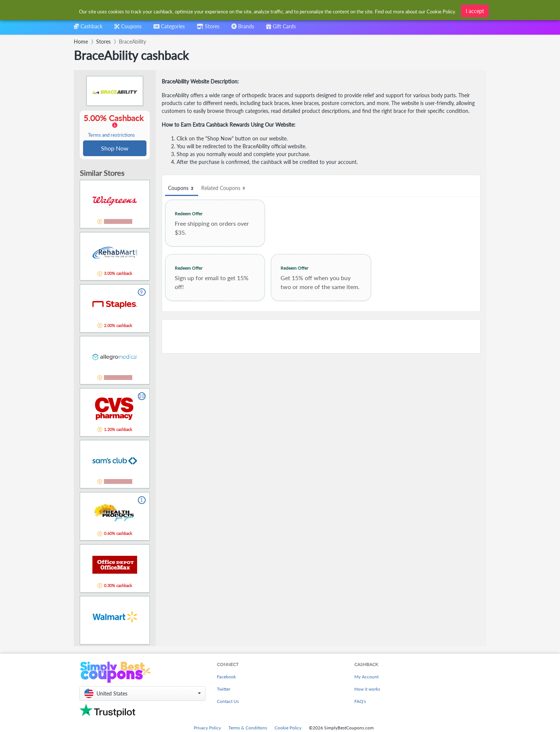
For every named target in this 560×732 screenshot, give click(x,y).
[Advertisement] (321, 336)
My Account (366, 677)
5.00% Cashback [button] (115, 126)
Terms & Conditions (248, 728)
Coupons (182, 188)
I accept (475, 11)
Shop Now (115, 148)
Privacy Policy (207, 728)
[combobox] (169, 29)
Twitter (224, 690)
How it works (367, 690)
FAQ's (360, 702)
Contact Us (228, 702)
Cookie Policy (288, 728)
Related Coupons (224, 188)
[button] (143, 694)
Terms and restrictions (111, 135)
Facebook (226, 677)
